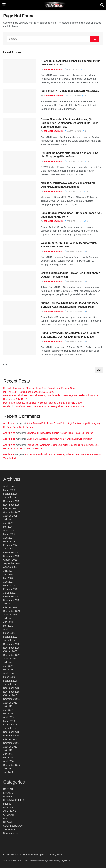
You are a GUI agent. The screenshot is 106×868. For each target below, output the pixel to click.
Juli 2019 (8, 706)
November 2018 (11, 736)
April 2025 (8, 530)
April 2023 (8, 582)
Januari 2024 (10, 549)
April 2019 (8, 717)
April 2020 (8, 673)
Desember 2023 (11, 552)
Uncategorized (11, 833)
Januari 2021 (10, 640)
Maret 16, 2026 (73, 131)
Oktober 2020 (10, 651)
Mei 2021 (8, 626)
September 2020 (12, 655)
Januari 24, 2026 (74, 281)
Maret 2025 (9, 534)
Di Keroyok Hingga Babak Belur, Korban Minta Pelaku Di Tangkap (60, 433)
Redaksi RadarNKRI (53, 69)
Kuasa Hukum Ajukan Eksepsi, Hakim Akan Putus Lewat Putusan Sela (39, 388)
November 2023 (11, 556)
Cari (5, 365)
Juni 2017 (8, 772)
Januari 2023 (10, 593)
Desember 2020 (11, 644)
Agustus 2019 (10, 703)
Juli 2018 (8, 750)
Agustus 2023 (10, 567)
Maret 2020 (9, 677)
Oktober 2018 (10, 739)
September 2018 (12, 743)
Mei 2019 (8, 714)
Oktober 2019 (10, 695)
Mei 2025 (8, 527)
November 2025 (11, 505)
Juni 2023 (8, 574)
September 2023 (12, 563)
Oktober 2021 (10, 607)
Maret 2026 (9, 490)
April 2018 (8, 761)
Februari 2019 (10, 725)
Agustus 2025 (10, 516)
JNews (13, 860)
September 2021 (12, 611)
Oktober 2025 (10, 508)
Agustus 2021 (10, 615)
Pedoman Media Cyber (33, 854)
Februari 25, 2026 (74, 161)
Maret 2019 (9, 721)
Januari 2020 (10, 684)
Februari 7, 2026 (74, 191)
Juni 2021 (8, 622)
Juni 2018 (8, 754)
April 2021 (8, 629)
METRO (7, 804)
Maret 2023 (9, 585)
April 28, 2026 (72, 69)
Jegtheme (65, 860)
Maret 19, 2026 (73, 96)
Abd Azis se (9, 423)
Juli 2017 (8, 769)
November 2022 (11, 600)
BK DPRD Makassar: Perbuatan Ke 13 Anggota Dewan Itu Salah (59, 439)
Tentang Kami (55, 854)
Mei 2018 (8, 758)
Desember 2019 (11, 688)
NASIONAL (9, 807)
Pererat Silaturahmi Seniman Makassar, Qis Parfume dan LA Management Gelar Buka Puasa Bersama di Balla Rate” (69, 123)
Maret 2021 (9, 633)
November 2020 (11, 648)
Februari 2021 (10, 637)
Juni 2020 (8, 666)
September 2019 (12, 699)
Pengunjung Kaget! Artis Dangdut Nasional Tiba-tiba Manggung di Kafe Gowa (43, 403)
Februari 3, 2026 (74, 221)
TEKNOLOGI (10, 830)
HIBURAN (8, 796)
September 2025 (12, 512)
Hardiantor (9, 454)
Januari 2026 (10, 497)
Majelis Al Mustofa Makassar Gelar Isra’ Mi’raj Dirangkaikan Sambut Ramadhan (44, 406)
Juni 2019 (8, 710)
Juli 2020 (8, 662)
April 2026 (8, 486)
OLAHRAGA (10, 811)
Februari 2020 (10, 681)
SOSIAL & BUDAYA (13, 826)
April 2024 (8, 538)
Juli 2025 (8, 519)
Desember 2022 (11, 596)
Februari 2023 (10, 589)
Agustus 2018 (10, 747)
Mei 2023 (8, 578)
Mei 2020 (8, 670)
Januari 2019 (10, 728)
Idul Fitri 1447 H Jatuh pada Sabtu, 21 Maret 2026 (70, 91)
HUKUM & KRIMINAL (14, 800)
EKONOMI (9, 793)
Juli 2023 (8, 571)
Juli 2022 (8, 604)
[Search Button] (95, 39)
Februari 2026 (10, 494)
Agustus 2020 (10, 659)
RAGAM (7, 822)
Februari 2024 (10, 545)
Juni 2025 (8, 523)
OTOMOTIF (9, 815)
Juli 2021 (8, 618)
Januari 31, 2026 (74, 251)
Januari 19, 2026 (74, 341)
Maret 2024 (9, 541)
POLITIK (8, 818)
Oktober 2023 (10, 560)
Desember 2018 (11, 732)
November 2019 (11, 692)
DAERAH (8, 789)
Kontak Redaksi (11, 854)
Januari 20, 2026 (74, 311)
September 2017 (12, 765)
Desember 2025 (11, 501)
